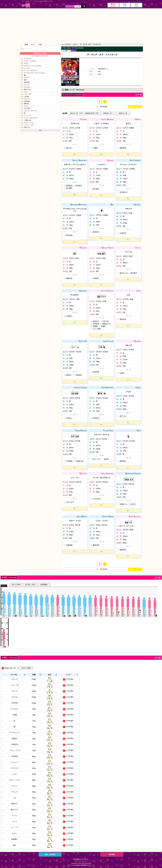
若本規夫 (79, 186)
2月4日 (125, 128)
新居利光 (69, 186)
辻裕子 (122, 373)
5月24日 (72, 482)
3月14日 (99, 301)
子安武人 (69, 418)
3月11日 (72, 299)
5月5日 (72, 441)
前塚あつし (124, 504)
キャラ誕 (26, 5)
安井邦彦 (96, 372)
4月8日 (125, 350)
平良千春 (106, 321)
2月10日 (72, 169)
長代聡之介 (124, 192)
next (40, 130)
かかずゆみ (97, 499)
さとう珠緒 (97, 329)
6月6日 (125, 484)
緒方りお (123, 416)
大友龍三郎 (79, 461)
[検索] (22, 48)
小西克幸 (123, 233)
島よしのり (97, 459)
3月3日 (72, 258)
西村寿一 (69, 375)
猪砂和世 (123, 148)
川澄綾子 (96, 278)
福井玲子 (96, 321)
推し (75, 154)
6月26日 (126, 530)
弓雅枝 (95, 148)
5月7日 (98, 439)
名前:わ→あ (123, 113)
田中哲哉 (69, 235)
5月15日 (126, 441)
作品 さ (75, 44)
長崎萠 (95, 326)
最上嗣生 (69, 188)
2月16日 (99, 215)
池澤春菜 (96, 324)
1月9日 (72, 128)
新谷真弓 (134, 273)
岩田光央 (96, 418)
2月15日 (72, 215)
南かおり (69, 148)
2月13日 (99, 169)
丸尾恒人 (69, 316)
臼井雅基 (69, 461)
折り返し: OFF (30, 584)
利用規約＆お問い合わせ (81, 859)
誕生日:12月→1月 (92, 113)
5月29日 (99, 482)
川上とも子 (70, 502)
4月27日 (99, 398)
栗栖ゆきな (106, 324)
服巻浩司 (96, 545)
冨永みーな (124, 273)
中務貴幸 (79, 375)
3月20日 (126, 299)
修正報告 (112, 854)
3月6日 (125, 256)
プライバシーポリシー (81, 861)
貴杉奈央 (123, 319)
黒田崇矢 (96, 232)
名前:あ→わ (108, 113)
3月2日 (125, 213)
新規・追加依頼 (50, 854)
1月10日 (99, 128)
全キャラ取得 (16, 584)
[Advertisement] (81, 25)
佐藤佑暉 (69, 545)
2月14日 (126, 169)
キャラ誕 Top (66, 44)
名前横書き (44, 584)
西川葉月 (96, 189)
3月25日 (72, 352)
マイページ (70, 6)
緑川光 (133, 504)
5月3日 (125, 396)
